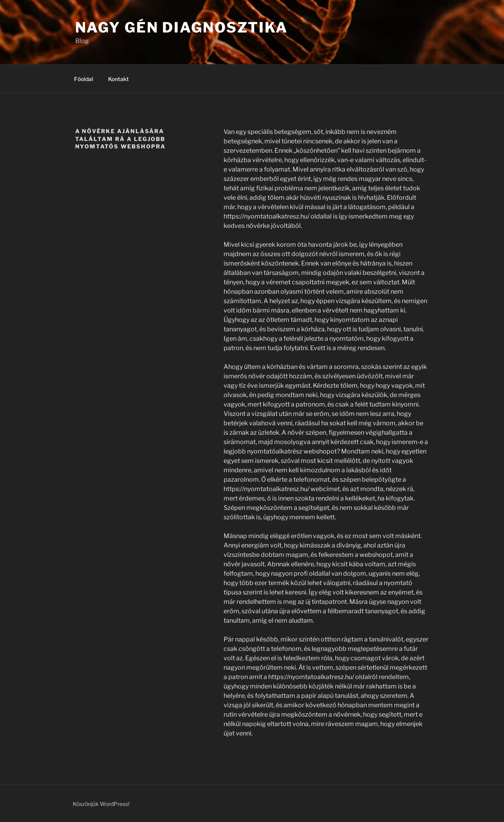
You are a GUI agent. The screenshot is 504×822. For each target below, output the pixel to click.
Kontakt (118, 79)
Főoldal (84, 79)
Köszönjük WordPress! (101, 804)
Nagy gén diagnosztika (182, 27)
